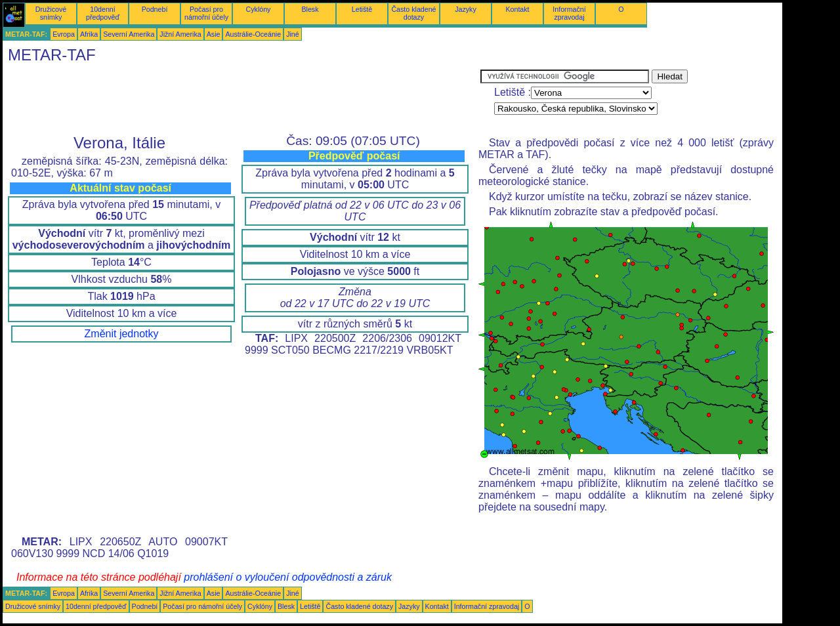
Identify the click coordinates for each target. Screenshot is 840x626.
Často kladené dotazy (413, 13)
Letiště (362, 9)
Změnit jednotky (122, 334)
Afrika (89, 34)
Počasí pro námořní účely (206, 13)
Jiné (293, 34)
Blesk (310, 9)
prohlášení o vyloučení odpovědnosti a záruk (288, 577)
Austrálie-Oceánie (253, 34)
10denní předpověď (103, 13)
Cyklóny (259, 9)
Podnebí (155, 9)
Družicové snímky (51, 13)
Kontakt (517, 9)
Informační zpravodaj (569, 13)
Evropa (64, 34)
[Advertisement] (241, 99)
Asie (214, 34)
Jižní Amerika (180, 34)
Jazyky (466, 9)
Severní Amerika (129, 34)
